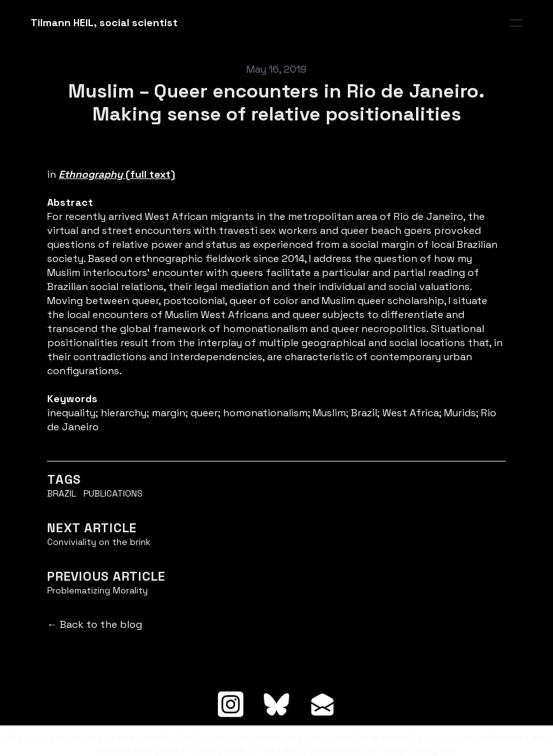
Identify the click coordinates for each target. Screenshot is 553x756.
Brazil (61, 493)
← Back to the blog (95, 624)
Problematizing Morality (97, 590)
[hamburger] (516, 23)
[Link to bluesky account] (276, 704)
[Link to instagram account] (231, 704)
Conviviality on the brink (99, 542)
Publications (113, 493)
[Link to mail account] (322, 704)
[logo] (104, 23)
